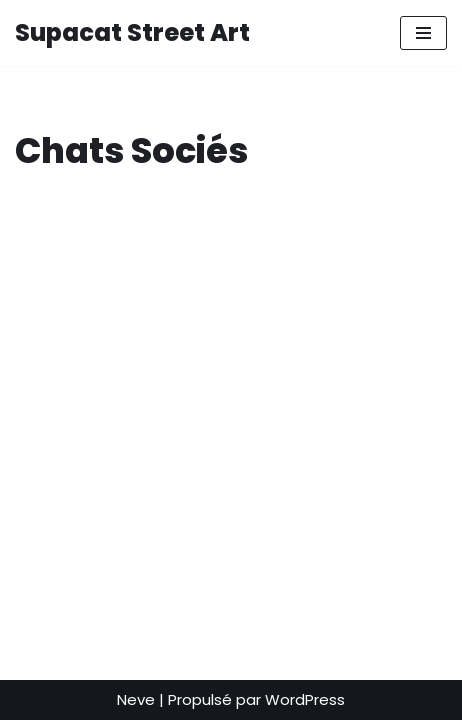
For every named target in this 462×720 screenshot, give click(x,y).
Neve (136, 699)
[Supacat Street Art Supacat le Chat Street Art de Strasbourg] (132, 33)
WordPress (305, 699)
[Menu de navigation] (423, 33)
